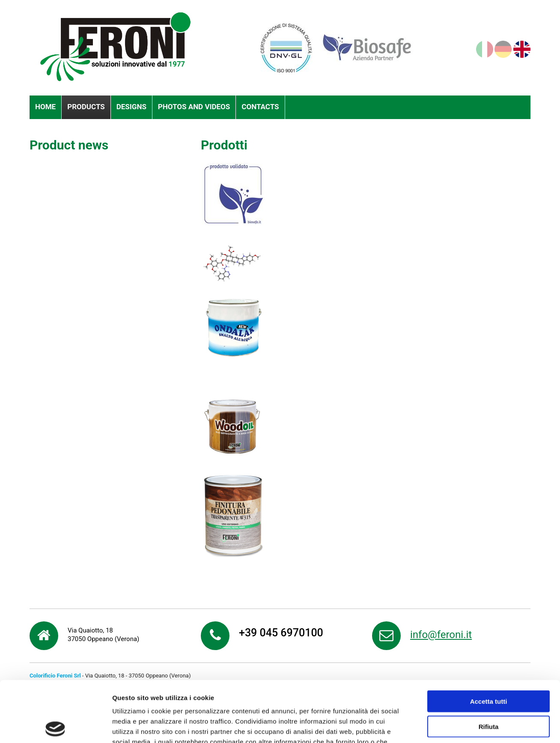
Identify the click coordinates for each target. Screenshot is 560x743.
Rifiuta (489, 666)
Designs (131, 107)
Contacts (260, 107)
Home (45, 107)
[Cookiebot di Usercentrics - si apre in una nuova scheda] (55, 726)
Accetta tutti (489, 640)
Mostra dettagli (450, 726)
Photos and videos (194, 107)
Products (86, 107)
